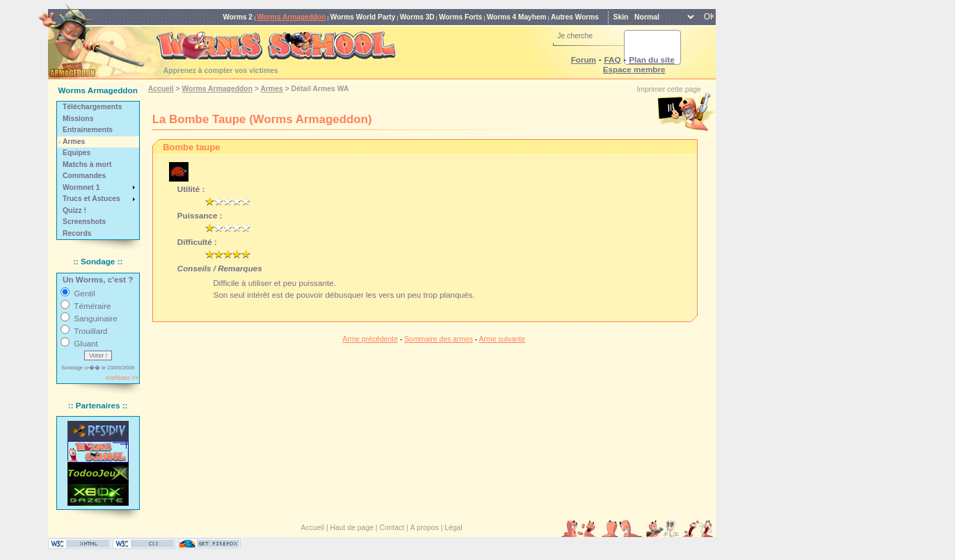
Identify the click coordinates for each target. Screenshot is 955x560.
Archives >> (122, 378)
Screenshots (84, 222)
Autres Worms (575, 17)
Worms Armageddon (291, 17)
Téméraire (92, 306)
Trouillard (90, 331)
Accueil (161, 89)
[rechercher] (636, 47)
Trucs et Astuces (91, 199)
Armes (74, 142)
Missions (78, 119)
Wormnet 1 (81, 187)
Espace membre (634, 69)
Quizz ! (74, 210)
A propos (425, 528)
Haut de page (352, 528)
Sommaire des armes (439, 339)
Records (77, 233)
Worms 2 (238, 17)
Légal (453, 528)
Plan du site (652, 59)
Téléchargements (92, 107)
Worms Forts (460, 17)
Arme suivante (502, 339)
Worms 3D (417, 17)
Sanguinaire (95, 318)
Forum (584, 59)
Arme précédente (370, 339)
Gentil (85, 293)
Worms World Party (363, 17)
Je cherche (575, 36)
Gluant (86, 343)
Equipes (77, 153)
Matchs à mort (87, 165)
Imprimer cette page (668, 89)
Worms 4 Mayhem (517, 17)
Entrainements (88, 130)
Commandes (84, 176)
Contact (392, 528)
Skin (620, 17)
